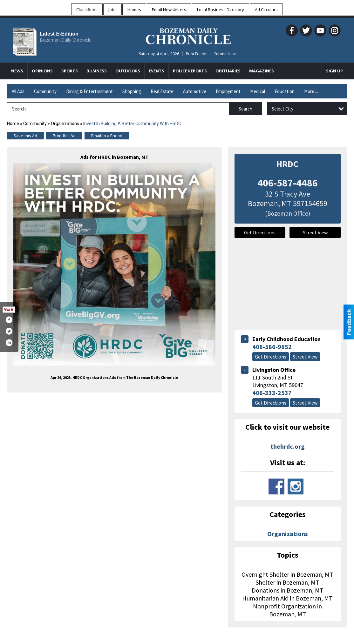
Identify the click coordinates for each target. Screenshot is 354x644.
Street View (315, 232)
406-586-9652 (272, 347)
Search (245, 109)
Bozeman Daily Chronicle (66, 40)
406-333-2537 (272, 393)
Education (285, 91)
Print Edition (197, 54)
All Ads (18, 91)
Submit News (226, 54)
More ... (311, 91)
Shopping (132, 91)
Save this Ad (25, 136)
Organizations (65, 124)
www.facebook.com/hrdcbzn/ (276, 486)
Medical (258, 91)
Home (13, 124)
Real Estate (162, 91)
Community (45, 91)
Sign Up (334, 71)
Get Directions (260, 232)
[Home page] (188, 35)
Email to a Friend (107, 136)
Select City (283, 109)
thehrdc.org (288, 446)
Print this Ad (64, 136)
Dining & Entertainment (89, 91)
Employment (228, 91)
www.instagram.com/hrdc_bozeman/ (296, 486)
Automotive (195, 91)
